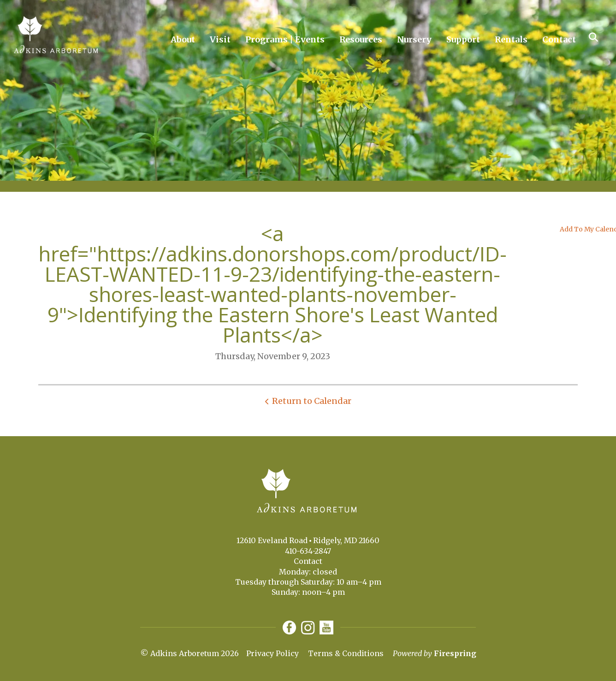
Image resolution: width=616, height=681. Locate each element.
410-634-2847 (308, 551)
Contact (559, 39)
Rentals (511, 39)
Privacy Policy (272, 653)
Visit (220, 39)
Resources (361, 39)
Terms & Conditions (346, 653)
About (183, 39)
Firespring (455, 653)
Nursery (414, 39)
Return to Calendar (312, 401)
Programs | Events (285, 39)
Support (463, 39)
